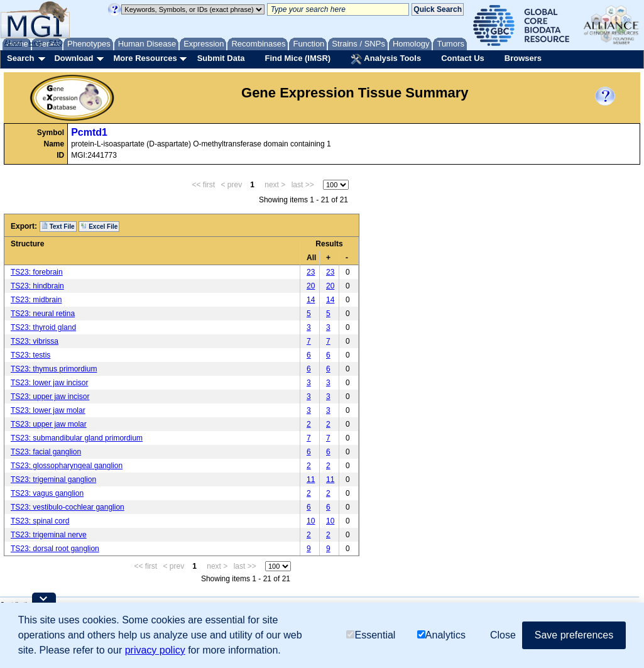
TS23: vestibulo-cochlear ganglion (68, 507)
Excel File (99, 226)
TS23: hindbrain (37, 286)
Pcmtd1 (89, 132)
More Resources (145, 58)
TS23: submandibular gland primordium (77, 438)
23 (311, 272)
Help (35, 43)
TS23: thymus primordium (54, 369)
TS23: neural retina (43, 314)
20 (311, 286)
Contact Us (463, 58)
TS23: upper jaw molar (49, 424)
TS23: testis (30, 355)
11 (311, 479)
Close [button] (503, 635)
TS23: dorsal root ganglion (55, 549)
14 (311, 300)
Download (74, 58)
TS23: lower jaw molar (48, 410)
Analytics (441, 635)
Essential (371, 635)
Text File (58, 226)
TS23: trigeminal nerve (49, 535)
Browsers (523, 58)
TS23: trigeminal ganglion (53, 479)
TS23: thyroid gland (43, 327)
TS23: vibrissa (35, 341)
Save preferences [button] (574, 635)
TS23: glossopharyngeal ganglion (67, 466)
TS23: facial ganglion (46, 452)
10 (311, 521)
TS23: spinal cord (40, 521)
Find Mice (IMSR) (297, 58)
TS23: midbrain (36, 300)
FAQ (56, 43)
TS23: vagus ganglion (47, 493)
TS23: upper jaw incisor (50, 397)
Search (20, 58)
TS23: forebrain (37, 272)
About (14, 43)
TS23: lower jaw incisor (49, 383)
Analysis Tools (386, 59)
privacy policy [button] (155, 650)
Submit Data (221, 58)
